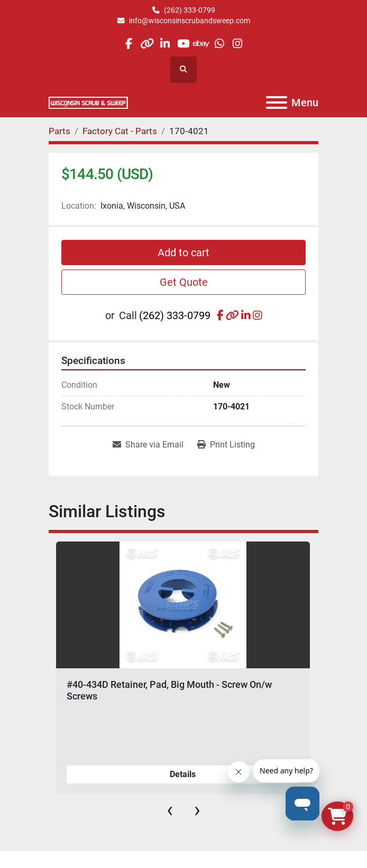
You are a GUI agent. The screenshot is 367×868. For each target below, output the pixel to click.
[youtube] (183, 44)
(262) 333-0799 (190, 10)
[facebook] (129, 44)
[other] (147, 44)
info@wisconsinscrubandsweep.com (190, 21)
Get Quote (184, 282)
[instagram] (238, 44)
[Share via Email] (148, 445)
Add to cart (183, 253)
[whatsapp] (219, 44)
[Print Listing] (226, 445)
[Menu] (277, 102)
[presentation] (170, 810)
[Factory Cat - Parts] (120, 131)
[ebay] (201, 44)
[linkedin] (165, 44)
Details (183, 774)
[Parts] (59, 131)
